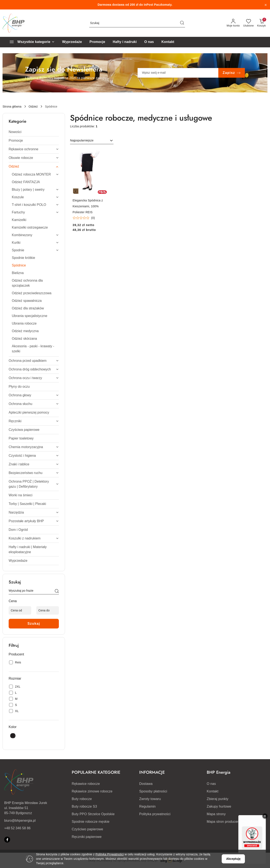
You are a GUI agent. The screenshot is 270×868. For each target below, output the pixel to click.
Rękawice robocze (86, 784)
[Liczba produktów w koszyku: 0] (261, 23)
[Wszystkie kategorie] (30, 42)
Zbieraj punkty (218, 799)
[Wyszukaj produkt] (137, 23)
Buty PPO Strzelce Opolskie (93, 814)
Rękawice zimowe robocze (92, 791)
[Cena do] (48, 610)
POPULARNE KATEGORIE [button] (96, 772)
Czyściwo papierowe (87, 829)
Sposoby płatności (153, 791)
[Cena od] (20, 610)
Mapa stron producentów (226, 822)
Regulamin (147, 806)
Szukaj (34, 624)
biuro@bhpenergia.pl (20, 821)
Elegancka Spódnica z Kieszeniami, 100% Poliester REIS (88, 206)
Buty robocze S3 (84, 806)
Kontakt (213, 791)
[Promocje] (97, 42)
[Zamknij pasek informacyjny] (266, 5)
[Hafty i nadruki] (125, 42)
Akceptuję (233, 859)
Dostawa (146, 784)
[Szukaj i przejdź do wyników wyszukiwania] (182, 23)
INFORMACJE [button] (152, 772)
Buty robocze (82, 799)
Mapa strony (216, 814)
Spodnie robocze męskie (91, 822)
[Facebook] (7, 840)
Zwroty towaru (150, 799)
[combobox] (92, 141)
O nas (211, 784)
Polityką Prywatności (110, 854)
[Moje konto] (233, 23)
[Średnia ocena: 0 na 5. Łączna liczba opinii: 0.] (84, 218)
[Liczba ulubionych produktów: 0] (248, 23)
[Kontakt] (168, 42)
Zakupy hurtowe (219, 806)
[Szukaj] (57, 591)
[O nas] (149, 42)
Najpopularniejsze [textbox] (82, 140)
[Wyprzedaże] (72, 42)
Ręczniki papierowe (87, 837)
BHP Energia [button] (219, 772)
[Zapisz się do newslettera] (178, 73)
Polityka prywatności (155, 814)
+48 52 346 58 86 (17, 828)
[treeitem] (34, 132)
